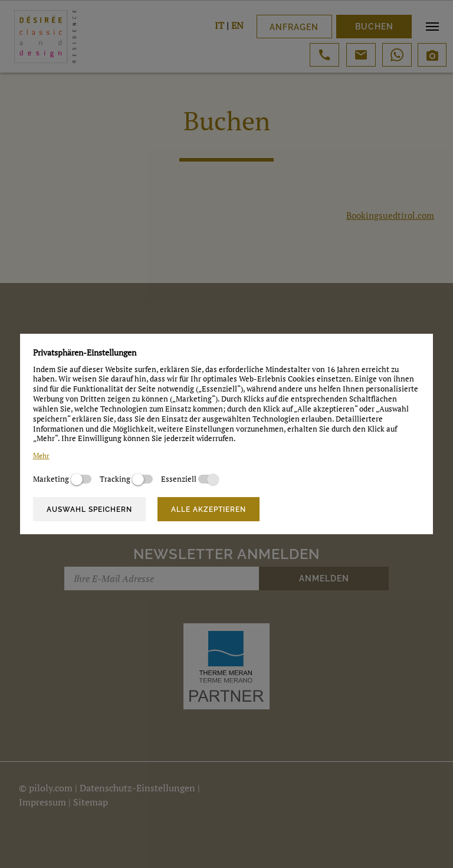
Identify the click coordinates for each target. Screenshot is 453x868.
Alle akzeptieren (209, 509)
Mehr (41, 456)
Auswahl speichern (89, 509)
